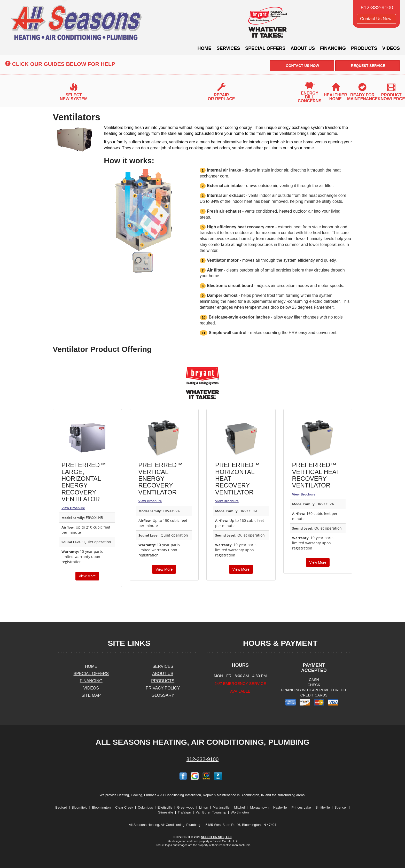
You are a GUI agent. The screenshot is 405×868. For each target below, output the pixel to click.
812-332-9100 (203, 759)
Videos (391, 48)
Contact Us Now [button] (376, 19)
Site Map (91, 695)
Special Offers (265, 48)
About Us (303, 48)
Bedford (61, 807)
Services (228, 48)
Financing (333, 48)
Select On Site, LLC (216, 837)
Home (205, 48)
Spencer (341, 807)
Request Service (368, 66)
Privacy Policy (163, 688)
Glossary (163, 695)
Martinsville (221, 807)
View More (87, 576)
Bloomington (101, 807)
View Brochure (73, 508)
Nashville (280, 807)
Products (364, 48)
